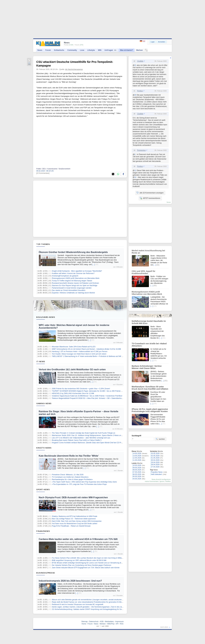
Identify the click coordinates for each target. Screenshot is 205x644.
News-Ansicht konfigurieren (161, 479)
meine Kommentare (152, 481)
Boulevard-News (46, 317)
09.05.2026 (137, 468)
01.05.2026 (155, 458)
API (117, 624)
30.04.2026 (155, 460)
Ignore (162, 481)
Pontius (140, 91)
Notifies (168, 481)
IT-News (41, 361)
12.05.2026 (137, 458)
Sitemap (84, 622)
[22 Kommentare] (43, 173)
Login (153, 42)
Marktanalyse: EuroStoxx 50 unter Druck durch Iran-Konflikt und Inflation (150, 388)
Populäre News (157, 472)
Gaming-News (44, 403)
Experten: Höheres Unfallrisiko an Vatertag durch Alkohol (73, 293)
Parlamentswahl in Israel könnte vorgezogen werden (72, 288)
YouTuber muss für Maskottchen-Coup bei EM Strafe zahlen (75, 524)
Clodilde (140, 61)
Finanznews (43, 531)
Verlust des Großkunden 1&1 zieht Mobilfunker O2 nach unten (72, 369)
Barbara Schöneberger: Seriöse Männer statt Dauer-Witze (147, 367)
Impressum (119, 622)
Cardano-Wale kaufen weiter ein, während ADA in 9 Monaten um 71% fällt (78, 539)
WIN (100, 50)
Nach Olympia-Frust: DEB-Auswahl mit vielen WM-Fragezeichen (73, 497)
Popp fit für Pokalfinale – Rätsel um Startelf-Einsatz (71, 526)
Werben (139, 50)
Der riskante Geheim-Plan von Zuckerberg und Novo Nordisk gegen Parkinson (82, 565)
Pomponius (141, 150)
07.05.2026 (137, 472)
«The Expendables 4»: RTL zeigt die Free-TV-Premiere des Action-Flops (79, 484)
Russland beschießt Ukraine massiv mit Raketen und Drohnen (75, 283)
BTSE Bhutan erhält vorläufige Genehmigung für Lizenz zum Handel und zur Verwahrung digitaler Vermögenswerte (95, 563)
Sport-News (43, 489)
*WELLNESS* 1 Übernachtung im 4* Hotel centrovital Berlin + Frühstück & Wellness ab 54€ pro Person (91, 356)
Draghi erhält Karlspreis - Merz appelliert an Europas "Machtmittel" (77, 271)
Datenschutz (94, 622)
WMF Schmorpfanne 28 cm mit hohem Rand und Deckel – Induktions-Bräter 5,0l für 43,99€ (86, 349)
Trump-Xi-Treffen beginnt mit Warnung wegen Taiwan (72, 281)
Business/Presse (46, 573)
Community (72, 50)
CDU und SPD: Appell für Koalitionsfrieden (143, 272)
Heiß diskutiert (157, 474)
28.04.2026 (155, 465)
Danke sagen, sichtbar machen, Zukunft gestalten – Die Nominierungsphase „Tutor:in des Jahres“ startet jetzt (93, 607)
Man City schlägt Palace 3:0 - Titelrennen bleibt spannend (74, 519)
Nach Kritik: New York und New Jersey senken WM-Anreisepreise (77, 521)
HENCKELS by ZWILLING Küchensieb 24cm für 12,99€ (73, 393)
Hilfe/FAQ (111, 624)
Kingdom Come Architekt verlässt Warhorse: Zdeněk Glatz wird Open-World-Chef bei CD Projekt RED (90, 443)
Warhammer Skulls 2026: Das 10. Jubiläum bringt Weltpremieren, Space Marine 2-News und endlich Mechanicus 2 (95, 435)
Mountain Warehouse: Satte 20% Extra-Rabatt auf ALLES (74, 347)
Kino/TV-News (44, 448)
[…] (93, 264)
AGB (102, 622)
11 (135, 170)
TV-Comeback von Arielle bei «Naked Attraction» (70, 477)
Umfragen (111, 50)
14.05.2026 (137, 453)
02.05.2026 (155, 456)
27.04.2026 (155, 467)
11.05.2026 (137, 460)
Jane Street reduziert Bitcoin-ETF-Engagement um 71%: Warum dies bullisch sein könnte (86, 568)
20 (135, 95)
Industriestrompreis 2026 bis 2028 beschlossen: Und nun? (70, 581)
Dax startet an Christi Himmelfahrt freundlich (69, 290)
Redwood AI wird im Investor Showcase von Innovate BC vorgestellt (78, 604)
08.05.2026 (137, 470)
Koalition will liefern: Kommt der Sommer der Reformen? (73, 273)
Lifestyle (91, 50)
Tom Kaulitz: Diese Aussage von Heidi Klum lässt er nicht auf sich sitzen (79, 354)
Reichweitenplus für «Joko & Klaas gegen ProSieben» (72, 479)
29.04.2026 (155, 462)
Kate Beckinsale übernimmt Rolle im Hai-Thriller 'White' (69, 456)
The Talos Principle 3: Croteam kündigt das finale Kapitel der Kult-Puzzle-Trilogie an (83, 433)
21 (135, 65)
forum (169, 202)
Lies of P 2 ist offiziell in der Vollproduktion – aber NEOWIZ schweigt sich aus (81, 438)
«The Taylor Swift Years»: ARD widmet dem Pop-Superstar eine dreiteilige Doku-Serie (84, 482)
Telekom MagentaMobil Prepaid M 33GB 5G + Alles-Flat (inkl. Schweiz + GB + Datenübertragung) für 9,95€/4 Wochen (97, 398)
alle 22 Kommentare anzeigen (150, 193)
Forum (48, 50)
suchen (160, 439)
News (40, 50)
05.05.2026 (137, 476)
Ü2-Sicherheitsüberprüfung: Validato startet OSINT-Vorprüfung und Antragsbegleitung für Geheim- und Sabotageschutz (97, 609)
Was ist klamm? (126, 50)
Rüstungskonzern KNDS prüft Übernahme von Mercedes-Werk (76, 278)
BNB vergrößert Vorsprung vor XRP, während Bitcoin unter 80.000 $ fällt (79, 560)
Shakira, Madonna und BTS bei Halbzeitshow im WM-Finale (75, 516)
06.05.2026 (137, 474)
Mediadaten (109, 622)
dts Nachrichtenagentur (74, 69)
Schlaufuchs (59, 50)
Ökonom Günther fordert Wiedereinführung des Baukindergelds (73, 252)
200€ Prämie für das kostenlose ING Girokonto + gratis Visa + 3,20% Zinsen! (81, 389)
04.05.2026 (137, 479)
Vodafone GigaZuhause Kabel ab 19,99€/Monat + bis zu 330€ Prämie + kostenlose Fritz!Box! (87, 396)
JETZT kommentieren (150, 198)
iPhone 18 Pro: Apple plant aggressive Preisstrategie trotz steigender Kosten (150, 410)
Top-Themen (43, 244)
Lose (82, 50)
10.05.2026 (137, 465)
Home (84, 624)
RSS (122, 624)
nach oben (164, 627)
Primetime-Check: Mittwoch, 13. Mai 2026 (68, 475)
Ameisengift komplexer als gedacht (65, 276)
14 (135, 177)
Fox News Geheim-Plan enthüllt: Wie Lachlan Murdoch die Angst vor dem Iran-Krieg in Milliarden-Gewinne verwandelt (96, 558)
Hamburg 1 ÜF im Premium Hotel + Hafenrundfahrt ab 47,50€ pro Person (80, 352)
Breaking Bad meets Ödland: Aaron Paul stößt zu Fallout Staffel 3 (77, 440)
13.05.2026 (137, 456)
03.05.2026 (155, 453)
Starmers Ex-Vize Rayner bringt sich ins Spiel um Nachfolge (75, 286)
